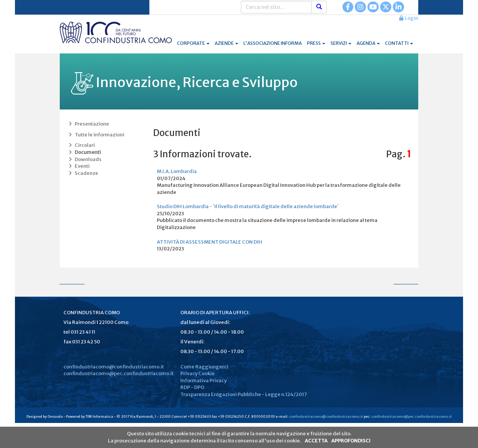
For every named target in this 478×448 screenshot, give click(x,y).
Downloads (84, 159)
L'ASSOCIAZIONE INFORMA (273, 43)
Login (409, 18)
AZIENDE (226, 43)
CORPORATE (193, 43)
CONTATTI (399, 43)
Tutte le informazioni (96, 135)
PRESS (316, 43)
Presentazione (88, 124)
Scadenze (83, 173)
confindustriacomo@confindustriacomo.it (114, 367)
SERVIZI (341, 43)
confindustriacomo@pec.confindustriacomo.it (119, 373)
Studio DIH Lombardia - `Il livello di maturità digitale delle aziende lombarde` (248, 206)
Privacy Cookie (198, 373)
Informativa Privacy (204, 381)
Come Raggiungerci (204, 367)
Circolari (81, 145)
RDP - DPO (192, 387)
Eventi (78, 166)
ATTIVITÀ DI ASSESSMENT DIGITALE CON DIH (209, 242)
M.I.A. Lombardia (177, 171)
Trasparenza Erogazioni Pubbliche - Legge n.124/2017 (244, 394)
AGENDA (368, 43)
